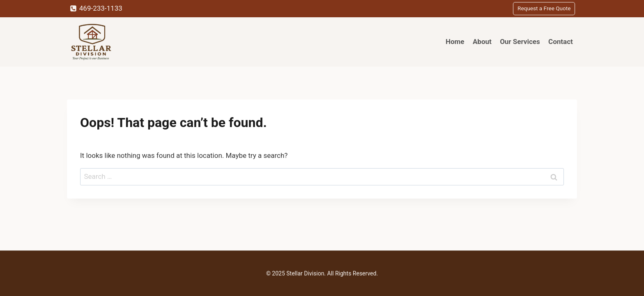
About (482, 42)
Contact (561, 42)
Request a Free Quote (544, 8)
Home (455, 42)
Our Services (520, 42)
